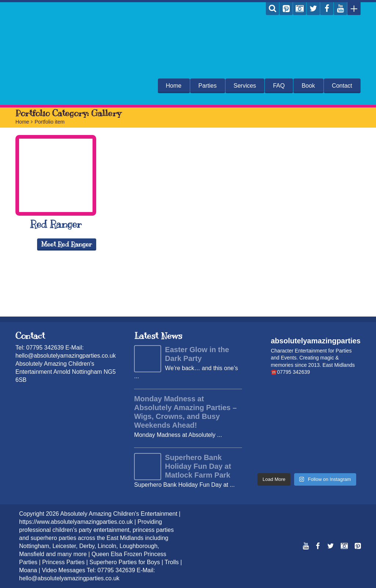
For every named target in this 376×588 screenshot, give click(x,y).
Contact (342, 86)
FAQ (279, 86)
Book (308, 86)
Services (245, 86)
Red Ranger (56, 224)
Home (174, 86)
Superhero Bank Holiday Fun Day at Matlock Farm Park (198, 466)
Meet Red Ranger (67, 244)
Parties (207, 86)
